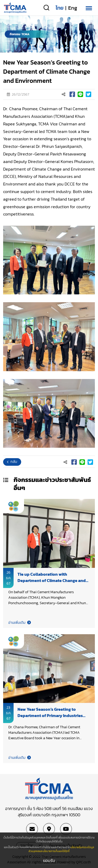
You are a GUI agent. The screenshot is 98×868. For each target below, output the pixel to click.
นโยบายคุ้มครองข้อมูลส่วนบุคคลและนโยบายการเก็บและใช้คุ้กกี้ (61, 849)
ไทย (60, 8)
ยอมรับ (49, 860)
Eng (73, 8)
